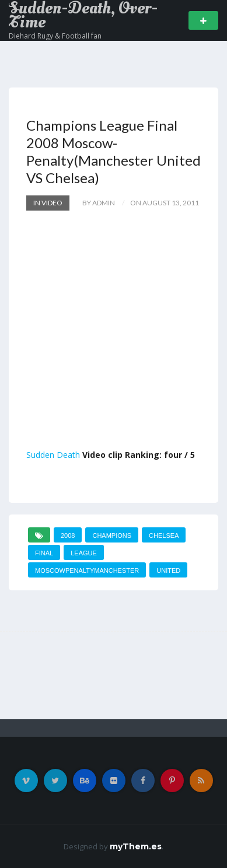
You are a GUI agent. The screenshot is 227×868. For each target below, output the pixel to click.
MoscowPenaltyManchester (87, 570)
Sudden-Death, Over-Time (83, 15)
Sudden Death (53, 455)
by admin (99, 203)
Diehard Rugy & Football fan (55, 36)
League (84, 553)
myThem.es (136, 846)
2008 (68, 535)
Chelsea (164, 535)
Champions (112, 535)
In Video (48, 203)
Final (44, 553)
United (168, 570)
